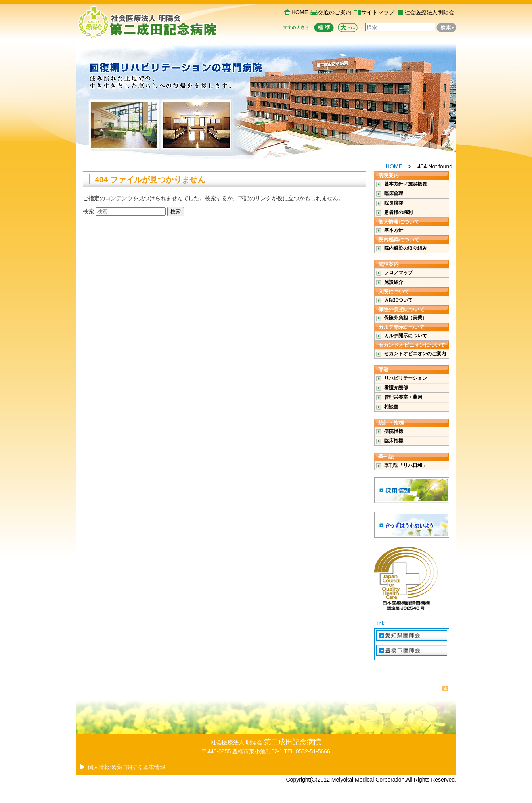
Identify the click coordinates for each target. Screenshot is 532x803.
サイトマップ (378, 12)
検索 (88, 211)
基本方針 (394, 230)
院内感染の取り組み (406, 248)
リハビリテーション (406, 378)
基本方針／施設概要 (406, 184)
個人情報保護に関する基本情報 (126, 767)
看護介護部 (396, 388)
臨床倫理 (394, 193)
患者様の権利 (398, 212)
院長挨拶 (394, 203)
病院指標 (394, 431)
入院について (398, 300)
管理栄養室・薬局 (403, 397)
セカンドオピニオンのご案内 (415, 354)
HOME (300, 12)
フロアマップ (398, 273)
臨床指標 (394, 441)
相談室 (391, 407)
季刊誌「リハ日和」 (406, 465)
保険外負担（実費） (406, 318)
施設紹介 (394, 282)
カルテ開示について (406, 336)
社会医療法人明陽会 (429, 12)
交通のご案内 (335, 12)
